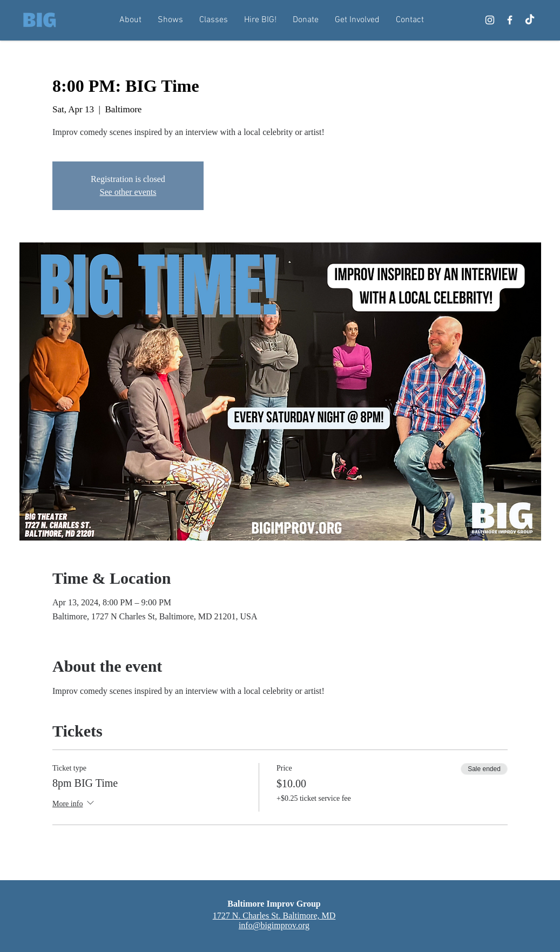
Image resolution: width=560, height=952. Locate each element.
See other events (128, 192)
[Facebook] (510, 20)
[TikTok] (530, 20)
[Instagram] (490, 20)
